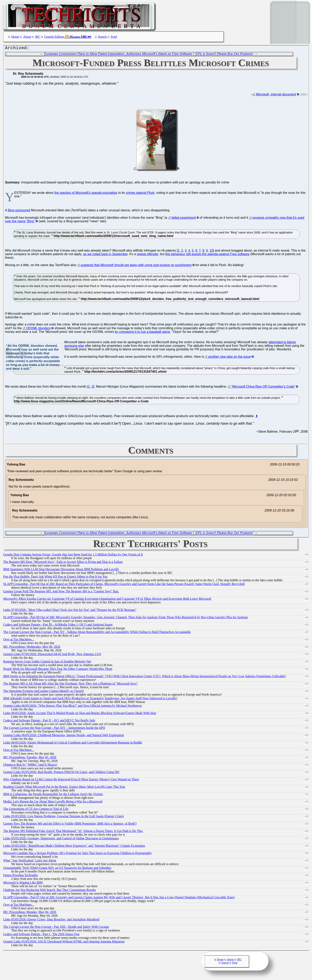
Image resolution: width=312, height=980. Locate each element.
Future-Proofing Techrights (20, 876)
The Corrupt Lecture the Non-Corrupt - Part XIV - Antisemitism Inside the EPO (54, 729)
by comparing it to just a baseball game (142, 333)
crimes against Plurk (140, 194)
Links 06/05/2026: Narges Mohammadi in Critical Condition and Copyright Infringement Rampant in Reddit (73, 743)
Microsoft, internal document (276, 95)
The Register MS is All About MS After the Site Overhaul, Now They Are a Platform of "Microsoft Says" (70, 685)
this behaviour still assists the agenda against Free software (207, 255)
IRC (38, 37)
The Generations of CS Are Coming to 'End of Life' (36, 810)
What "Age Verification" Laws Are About (30, 861)
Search (102, 37)
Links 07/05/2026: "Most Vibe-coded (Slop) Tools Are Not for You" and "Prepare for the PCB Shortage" (70, 611)
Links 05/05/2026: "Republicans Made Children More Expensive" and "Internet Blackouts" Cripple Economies (74, 847)
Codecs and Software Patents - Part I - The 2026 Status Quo (41, 935)
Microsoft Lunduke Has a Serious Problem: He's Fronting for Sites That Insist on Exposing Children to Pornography (78, 854)
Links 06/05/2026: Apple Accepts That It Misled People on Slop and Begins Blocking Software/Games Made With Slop (80, 714)
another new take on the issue (230, 358)
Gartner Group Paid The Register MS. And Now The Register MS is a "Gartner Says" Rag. (61, 592)
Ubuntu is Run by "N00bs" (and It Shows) (30, 766)
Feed (114, 37)
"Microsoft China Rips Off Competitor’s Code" (263, 388)
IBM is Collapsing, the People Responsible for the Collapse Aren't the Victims (53, 795)
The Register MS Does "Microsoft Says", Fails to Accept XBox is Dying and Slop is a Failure (63, 563)
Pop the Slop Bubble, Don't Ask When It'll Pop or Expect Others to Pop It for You (55, 578)
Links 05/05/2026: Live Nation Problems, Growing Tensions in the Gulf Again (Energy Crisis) (63, 817)
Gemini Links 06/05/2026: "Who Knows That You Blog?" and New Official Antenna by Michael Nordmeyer (73, 707)
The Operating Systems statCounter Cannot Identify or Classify (44, 692)
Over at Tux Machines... (19, 640)
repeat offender (148, 255)
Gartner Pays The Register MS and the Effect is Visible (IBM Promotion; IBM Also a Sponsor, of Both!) (70, 825)
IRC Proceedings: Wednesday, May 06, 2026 (32, 648)
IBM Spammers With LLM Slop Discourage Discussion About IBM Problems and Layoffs (61, 570)
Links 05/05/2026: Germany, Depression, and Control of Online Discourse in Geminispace (61, 839)
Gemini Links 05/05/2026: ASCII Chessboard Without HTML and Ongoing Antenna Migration (64, 942)
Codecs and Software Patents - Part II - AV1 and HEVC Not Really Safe (49, 721)
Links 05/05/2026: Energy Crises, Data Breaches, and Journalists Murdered (51, 920)
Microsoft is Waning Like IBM (23, 883)
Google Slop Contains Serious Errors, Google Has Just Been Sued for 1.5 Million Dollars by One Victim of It (73, 555)
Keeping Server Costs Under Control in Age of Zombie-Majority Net (47, 662)
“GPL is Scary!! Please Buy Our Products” (224, 55)
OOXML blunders (38, 329)
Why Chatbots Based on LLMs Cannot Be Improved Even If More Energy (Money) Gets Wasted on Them (71, 780)
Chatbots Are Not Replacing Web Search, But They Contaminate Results (50, 891)
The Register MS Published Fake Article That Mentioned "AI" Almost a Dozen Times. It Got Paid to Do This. (73, 832)
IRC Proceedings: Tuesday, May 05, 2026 (30, 758)
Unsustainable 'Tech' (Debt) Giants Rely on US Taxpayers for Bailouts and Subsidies (57, 869)
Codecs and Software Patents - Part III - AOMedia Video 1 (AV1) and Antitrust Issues (58, 626)
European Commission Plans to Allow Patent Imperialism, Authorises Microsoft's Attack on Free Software (118, 55)
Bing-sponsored (19, 211)
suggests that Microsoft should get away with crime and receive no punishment (136, 266)
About (27, 37)
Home (15, 37)
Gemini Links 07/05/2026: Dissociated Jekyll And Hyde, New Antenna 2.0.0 (52, 655)
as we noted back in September (105, 255)
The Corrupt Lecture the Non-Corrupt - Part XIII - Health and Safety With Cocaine (56, 928)
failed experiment (184, 219)
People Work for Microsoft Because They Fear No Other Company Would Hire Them (58, 670)
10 (211, 251)
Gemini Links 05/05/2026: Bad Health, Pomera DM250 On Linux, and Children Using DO (61, 773)
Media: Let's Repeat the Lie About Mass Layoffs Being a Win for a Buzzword (53, 802)
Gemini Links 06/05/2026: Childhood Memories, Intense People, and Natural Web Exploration (64, 736)
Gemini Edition (54, 37)
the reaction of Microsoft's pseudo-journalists (86, 194)
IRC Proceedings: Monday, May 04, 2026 (30, 913)
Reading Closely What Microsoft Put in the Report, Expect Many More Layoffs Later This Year (64, 788)
